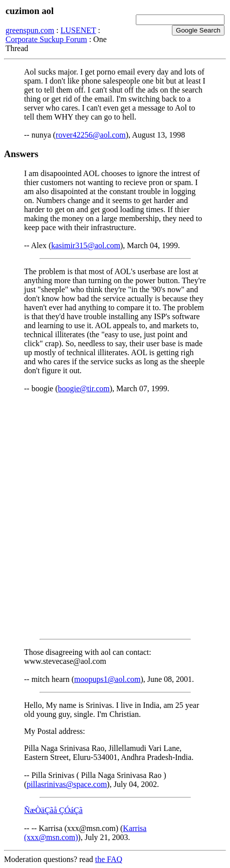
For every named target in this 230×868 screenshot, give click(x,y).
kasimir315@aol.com (86, 245)
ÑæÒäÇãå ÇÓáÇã (53, 810)
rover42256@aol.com (91, 135)
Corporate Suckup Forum (46, 39)
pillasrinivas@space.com (67, 784)
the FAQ (109, 859)
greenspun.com (30, 30)
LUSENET (78, 30)
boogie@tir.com (84, 388)
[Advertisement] (115, 516)
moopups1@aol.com (107, 679)
